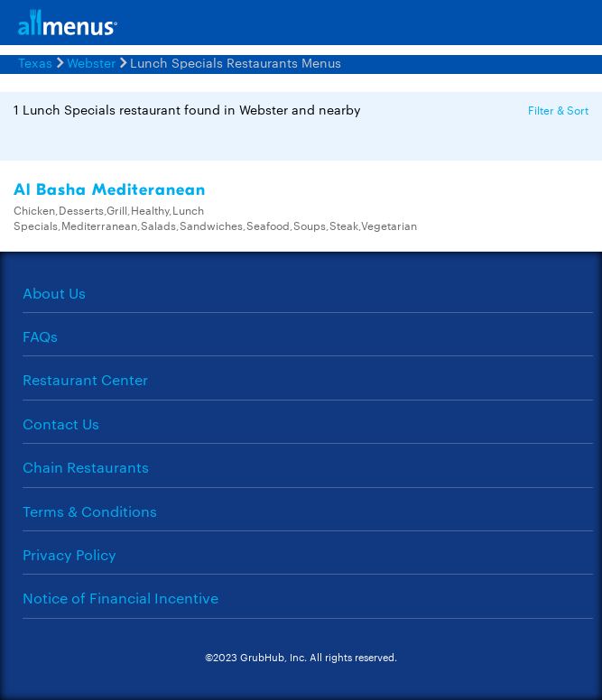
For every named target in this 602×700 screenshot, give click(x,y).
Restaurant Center (85, 379)
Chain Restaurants (86, 467)
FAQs (40, 336)
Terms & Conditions (90, 511)
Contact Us (61, 424)
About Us (54, 293)
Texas (35, 62)
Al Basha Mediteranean (110, 190)
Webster (91, 62)
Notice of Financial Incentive (120, 598)
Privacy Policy (69, 554)
